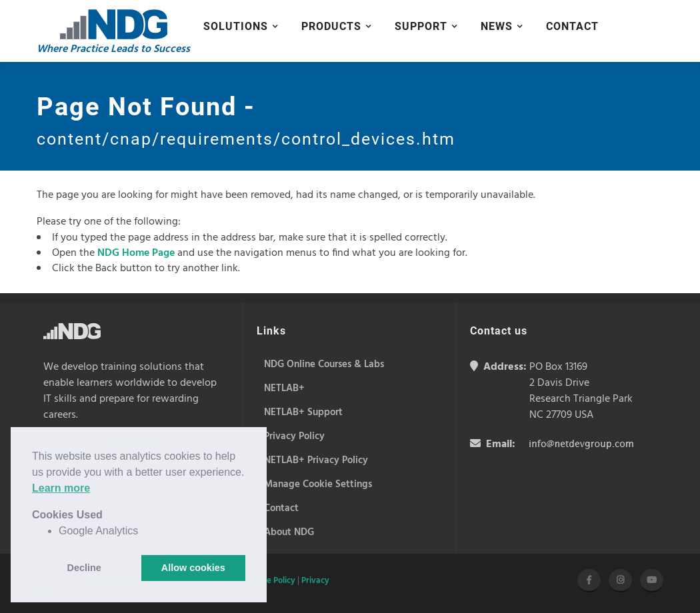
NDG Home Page (136, 253)
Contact (572, 26)
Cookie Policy (270, 581)
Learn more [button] (61, 488)
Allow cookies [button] (193, 568)
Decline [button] (84, 568)
